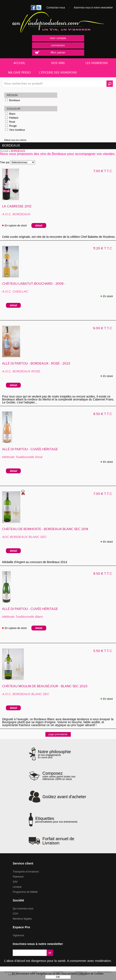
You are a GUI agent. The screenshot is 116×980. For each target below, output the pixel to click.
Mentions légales (22, 919)
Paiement (18, 877)
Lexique (17, 887)
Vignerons (18, 935)
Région (12, 95)
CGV (15, 914)
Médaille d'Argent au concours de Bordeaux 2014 (36, 562)
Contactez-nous (56, 8)
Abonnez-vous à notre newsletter (93, 8)
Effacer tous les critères (15, 140)
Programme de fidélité (25, 892)
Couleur (14, 109)
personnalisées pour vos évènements (56, 820)
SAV (15, 882)
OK (58, 977)
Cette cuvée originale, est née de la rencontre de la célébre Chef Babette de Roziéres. (59, 237)
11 (103, 248)
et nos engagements (55, 754)
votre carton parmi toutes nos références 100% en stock (65, 776)
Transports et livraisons (26, 872)
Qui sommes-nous (23, 909)
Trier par (5, 162)
